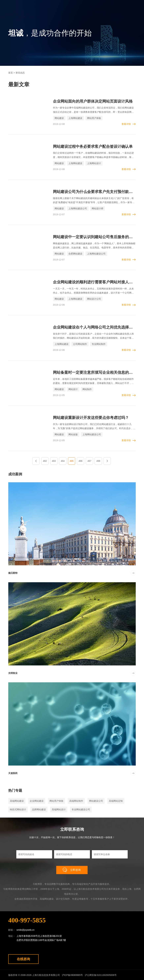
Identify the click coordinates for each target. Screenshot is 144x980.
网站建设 (59, 118)
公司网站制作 (80, 344)
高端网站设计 (59, 809)
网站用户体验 (94, 118)
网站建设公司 (96, 800)
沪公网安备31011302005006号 (102, 975)
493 (54, 460)
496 (80, 460)
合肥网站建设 (75, 253)
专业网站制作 (99, 344)
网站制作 (87, 389)
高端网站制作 (76, 800)
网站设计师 (97, 208)
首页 (11, 73)
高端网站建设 (17, 800)
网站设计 (73, 389)
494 (63, 460)
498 (98, 460)
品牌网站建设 (39, 809)
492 (45, 460)
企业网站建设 (37, 800)
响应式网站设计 (18, 809)
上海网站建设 (75, 118)
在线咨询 (23, 959)
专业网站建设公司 (81, 809)
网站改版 (73, 434)
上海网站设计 (94, 163)
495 (72, 460)
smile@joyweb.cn (25, 929)
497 (89, 460)
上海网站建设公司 (78, 208)
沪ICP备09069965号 (73, 975)
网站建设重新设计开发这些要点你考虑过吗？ (93, 417)
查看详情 (126, 124)
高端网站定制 (116, 800)
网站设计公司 (94, 299)
